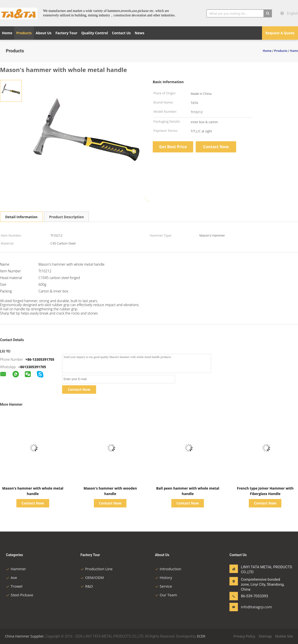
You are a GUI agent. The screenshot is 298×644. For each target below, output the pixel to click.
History (164, 577)
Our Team (166, 595)
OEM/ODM (92, 577)
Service (164, 586)
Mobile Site (284, 636)
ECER (201, 636)
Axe (12, 577)
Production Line (96, 569)
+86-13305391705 (40, 359)
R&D (87, 586)
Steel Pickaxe (20, 595)
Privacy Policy (244, 636)
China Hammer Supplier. (25, 636)
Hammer (16, 569)
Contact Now (216, 147)
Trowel (14, 586)
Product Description (66, 217)
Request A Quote (280, 33)
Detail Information (21, 217)
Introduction (168, 569)
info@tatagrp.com (256, 607)
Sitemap (265, 636)
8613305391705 (33, 367)
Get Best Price (173, 147)
